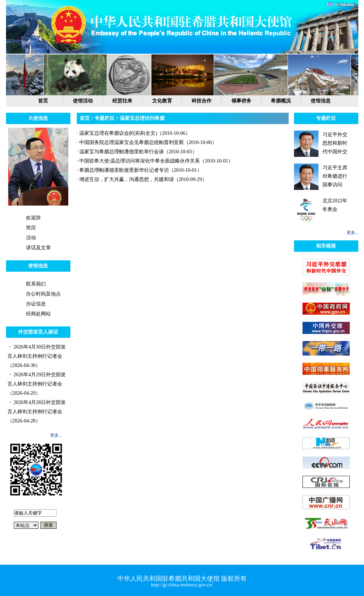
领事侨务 (241, 101)
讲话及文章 (38, 248)
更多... (56, 435)
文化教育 (162, 101)
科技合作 (202, 101)
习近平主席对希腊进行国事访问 (335, 176)
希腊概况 (281, 101)
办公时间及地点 (43, 294)
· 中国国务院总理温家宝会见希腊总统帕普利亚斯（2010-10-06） (147, 142)
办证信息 (36, 304)
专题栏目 (105, 118)
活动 (31, 238)
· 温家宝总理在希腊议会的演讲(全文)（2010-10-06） (134, 133)
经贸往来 (122, 101)
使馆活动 (83, 101)
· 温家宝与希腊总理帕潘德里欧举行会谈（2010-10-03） (137, 152)
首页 (43, 101)
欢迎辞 (33, 218)
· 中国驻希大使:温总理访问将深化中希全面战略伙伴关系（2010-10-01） (155, 161)
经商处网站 (38, 314)
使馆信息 (321, 101)
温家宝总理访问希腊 (142, 118)
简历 (31, 228)
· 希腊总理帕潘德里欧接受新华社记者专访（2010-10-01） (139, 170)
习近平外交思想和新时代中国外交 (335, 143)
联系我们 (36, 284)
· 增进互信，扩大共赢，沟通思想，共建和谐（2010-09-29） (142, 179)
